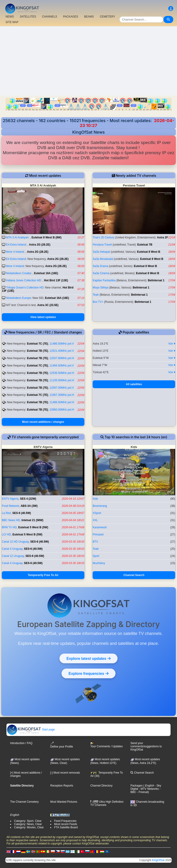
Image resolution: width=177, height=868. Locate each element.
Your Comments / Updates (106, 745)
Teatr (96, 295)
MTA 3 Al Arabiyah (17, 237)
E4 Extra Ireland (16, 245)
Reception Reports (62, 786)
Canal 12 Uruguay (13, 556)
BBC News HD (11, 520)
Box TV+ (98, 302)
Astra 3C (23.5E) (48, 305)
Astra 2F (162, 237)
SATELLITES (28, 17)
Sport (96, 556)
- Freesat (142, 792)
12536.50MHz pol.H (62, 373)
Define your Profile (62, 745)
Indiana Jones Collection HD (23, 280)
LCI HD (6, 535)
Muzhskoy (99, 563)
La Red (6, 513)
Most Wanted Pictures (64, 802)
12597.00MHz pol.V (62, 388)
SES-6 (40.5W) (22, 513)
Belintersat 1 (156, 280)
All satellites (134, 384)
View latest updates (43, 317)
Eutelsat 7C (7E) (37, 344)
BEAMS (89, 17)
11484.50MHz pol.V (62, 366)
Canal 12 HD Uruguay (15, 542)
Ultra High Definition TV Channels (107, 803)
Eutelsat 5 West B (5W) (33, 527)
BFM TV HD (9, 527)
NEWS (10, 17)
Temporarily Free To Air (43, 575)
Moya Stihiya (101, 288)
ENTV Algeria (10, 499)
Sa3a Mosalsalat (103, 259)
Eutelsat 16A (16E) (46, 273)
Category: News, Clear (28, 824)
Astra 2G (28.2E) (40, 245)
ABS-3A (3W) (29, 506)
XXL (95, 520)
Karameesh (100, 527)
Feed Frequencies (65, 821)
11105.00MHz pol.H (62, 380)
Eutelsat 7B (145, 245)
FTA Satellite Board (66, 827)
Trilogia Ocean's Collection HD (25, 288)
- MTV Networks (148, 789)
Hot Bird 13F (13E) (56, 280)
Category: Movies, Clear (29, 827)
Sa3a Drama (100, 266)
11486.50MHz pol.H (62, 402)
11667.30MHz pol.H (62, 395)
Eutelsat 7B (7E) (37, 351)
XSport (97, 513)
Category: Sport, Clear (28, 821)
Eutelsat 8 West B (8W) (47, 237)
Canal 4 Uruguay (12, 549)
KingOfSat (158, 860)
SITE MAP (12, 22)
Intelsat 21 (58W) (32, 520)
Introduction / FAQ (21, 743)
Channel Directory (101, 786)
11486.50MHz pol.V (62, 344)
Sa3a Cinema (101, 273)
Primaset (98, 535)
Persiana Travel (102, 245)
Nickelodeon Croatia (18, 273)
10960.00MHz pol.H (62, 410)
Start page (31, 730)
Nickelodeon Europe (18, 298)
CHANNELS (49, 17)
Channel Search (134, 575)
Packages (137, 786)
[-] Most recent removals (65, 773)
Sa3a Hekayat (101, 252)
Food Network (10, 506)
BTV (95, 542)
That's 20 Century (103, 237)
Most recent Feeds (66, 824)
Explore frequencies (88, 673)
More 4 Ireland (15, 252)
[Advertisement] (88, 61)
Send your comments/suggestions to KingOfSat (146, 746)
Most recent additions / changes (43, 422)
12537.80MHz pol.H (62, 358)
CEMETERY (107, 17)
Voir (172, 344)
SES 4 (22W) (28, 499)
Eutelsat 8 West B (149, 252)
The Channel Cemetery (24, 802)
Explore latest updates (88, 658)
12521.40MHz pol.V (62, 351)
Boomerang (100, 506)
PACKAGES (71, 17)
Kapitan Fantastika (104, 280)
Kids (95, 499)
